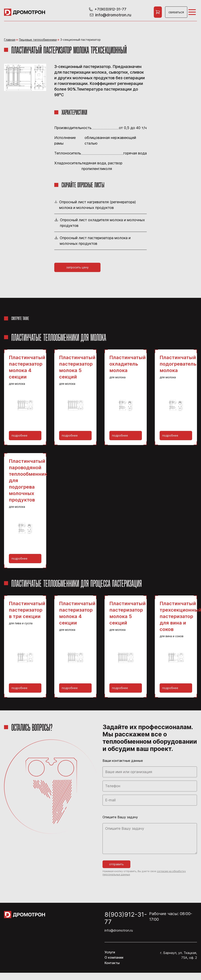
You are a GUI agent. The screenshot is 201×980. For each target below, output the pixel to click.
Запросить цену (77, 267)
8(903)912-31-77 (126, 918)
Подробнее (19, 435)
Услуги (110, 952)
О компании (114, 957)
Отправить (116, 864)
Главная (10, 40)
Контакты (112, 963)
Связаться (176, 12)
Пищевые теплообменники (38, 40)
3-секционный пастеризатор (81, 40)
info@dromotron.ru (119, 930)
